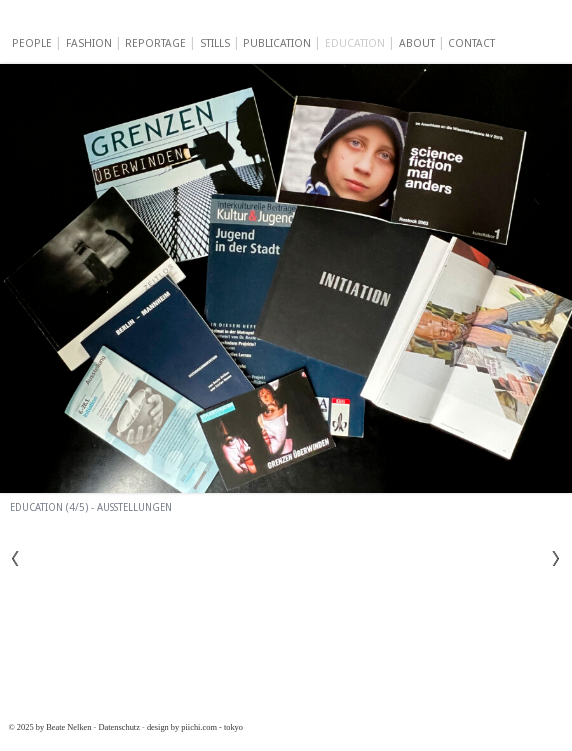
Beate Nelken (162, 23)
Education (355, 43)
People (32, 43)
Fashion (89, 43)
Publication (277, 43)
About (417, 43)
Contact (471, 43)
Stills (215, 43)
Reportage (155, 43)
